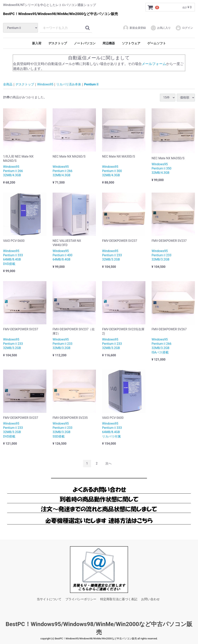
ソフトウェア (131, 43)
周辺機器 (109, 43)
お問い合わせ (150, 599)
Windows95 (45, 84)
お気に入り (161, 28)
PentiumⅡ (91, 84)
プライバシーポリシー (81, 599)
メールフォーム (154, 64)
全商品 (8, 84)
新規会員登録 (134, 28)
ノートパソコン (85, 43)
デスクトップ (58, 43)
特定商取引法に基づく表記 (119, 599)
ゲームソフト (157, 43)
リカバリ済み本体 (69, 84)
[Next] (108, 463)
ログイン (184, 28)
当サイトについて (49, 599)
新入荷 (37, 43)
